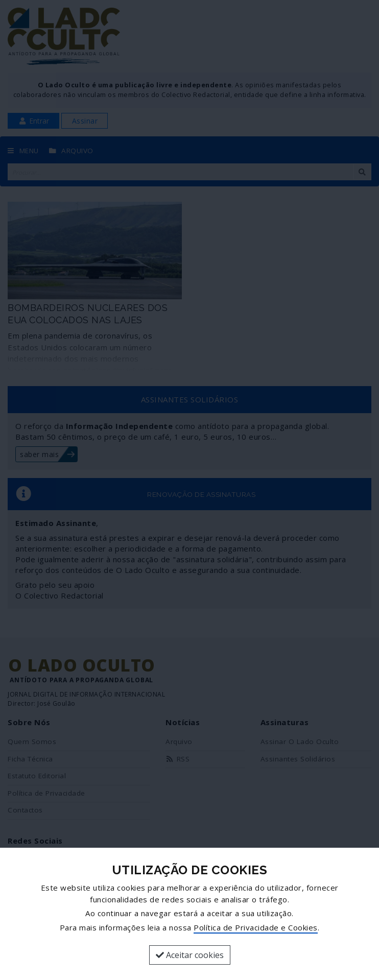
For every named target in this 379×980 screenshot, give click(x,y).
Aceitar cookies (190, 955)
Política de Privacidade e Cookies (256, 927)
